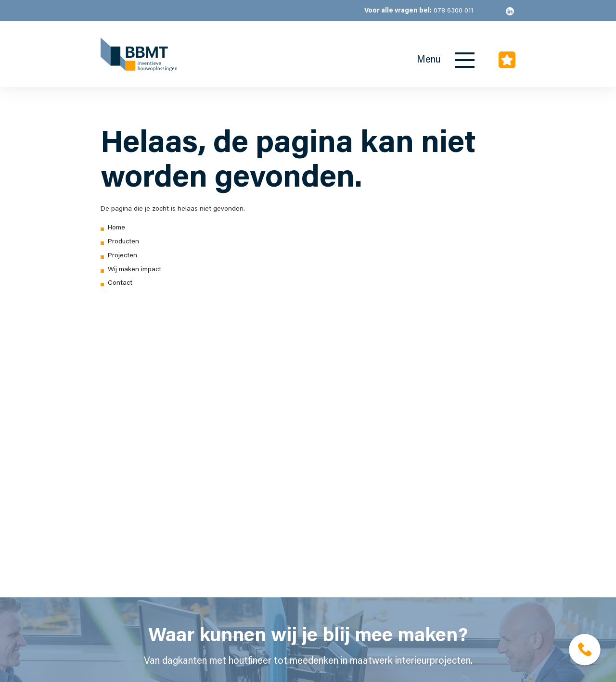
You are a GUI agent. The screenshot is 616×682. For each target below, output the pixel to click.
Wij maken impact (135, 270)
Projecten (122, 256)
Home (116, 228)
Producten (123, 242)
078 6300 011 (419, 11)
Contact (120, 283)
